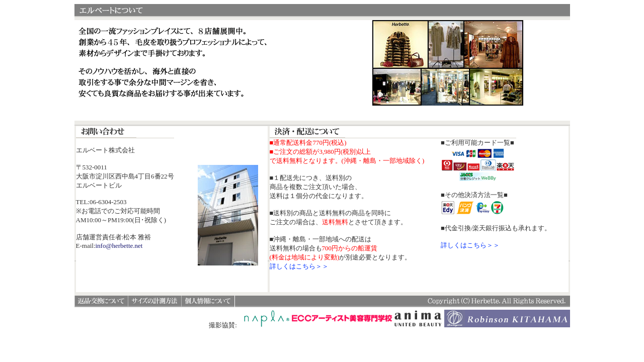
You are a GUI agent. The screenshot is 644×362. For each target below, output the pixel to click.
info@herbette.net (119, 246)
